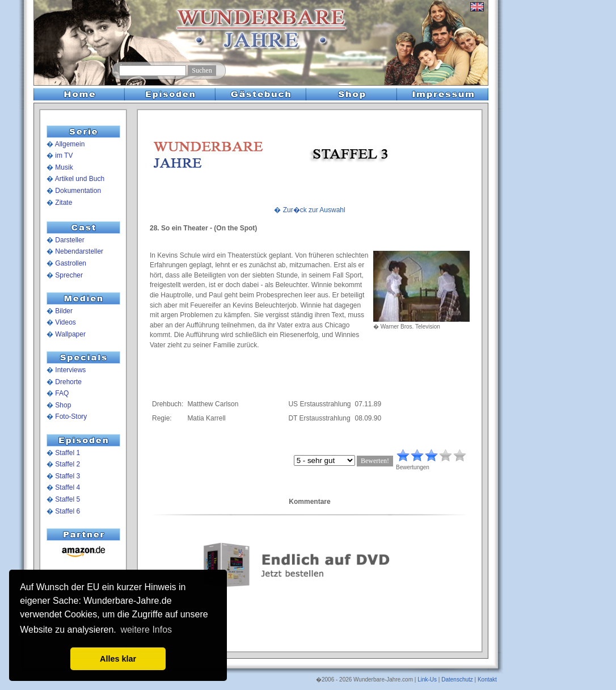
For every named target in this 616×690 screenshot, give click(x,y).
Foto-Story (71, 416)
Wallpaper (70, 334)
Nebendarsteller (79, 251)
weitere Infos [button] (146, 630)
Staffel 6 (67, 511)
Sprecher (69, 275)
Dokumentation (78, 191)
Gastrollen (71, 263)
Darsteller (69, 240)
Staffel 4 (67, 487)
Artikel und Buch (80, 179)
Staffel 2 (67, 464)
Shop (63, 405)
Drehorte (68, 382)
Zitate (64, 203)
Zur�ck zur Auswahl (314, 210)
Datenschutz (457, 680)
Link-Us (427, 680)
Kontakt (487, 680)
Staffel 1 (67, 453)
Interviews (70, 370)
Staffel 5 (67, 499)
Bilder (64, 311)
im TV (64, 155)
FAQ (62, 393)
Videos (65, 322)
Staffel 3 (67, 476)
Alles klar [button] (118, 659)
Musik (64, 167)
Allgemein (70, 144)
